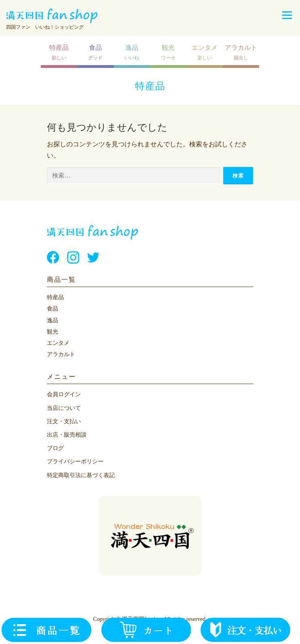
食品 (53, 309)
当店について (64, 408)
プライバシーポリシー (75, 461)
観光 (53, 332)
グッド (95, 52)
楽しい (205, 52)
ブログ (55, 448)
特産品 (55, 297)
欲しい (59, 52)
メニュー (287, 15)
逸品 (53, 320)
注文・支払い (64, 421)
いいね (132, 52)
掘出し (241, 52)
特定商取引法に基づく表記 (81, 475)
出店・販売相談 (67, 435)
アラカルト (61, 354)
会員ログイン (64, 394)
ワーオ (168, 52)
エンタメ (58, 343)
